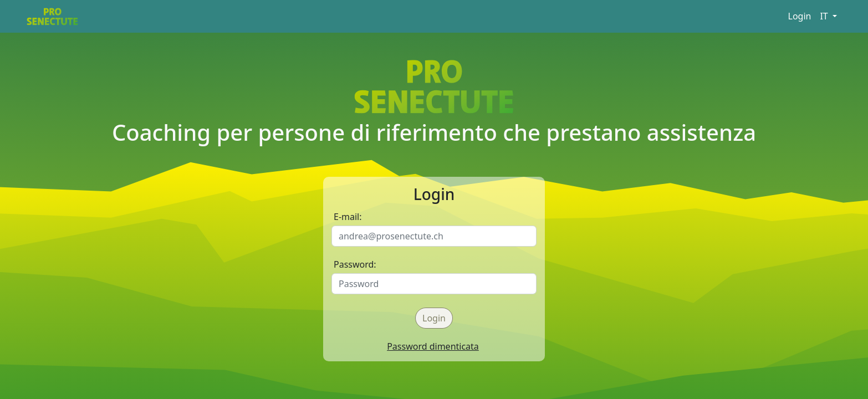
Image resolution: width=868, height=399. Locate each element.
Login (800, 16)
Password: (355, 264)
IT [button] (825, 16)
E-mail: (348, 217)
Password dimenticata (433, 346)
